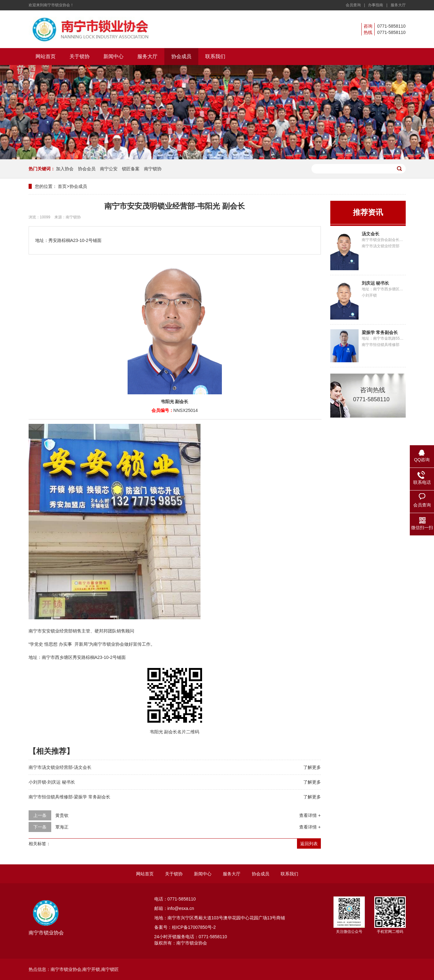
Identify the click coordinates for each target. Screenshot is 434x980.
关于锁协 (80, 56)
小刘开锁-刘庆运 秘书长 (52, 782)
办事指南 (376, 5)
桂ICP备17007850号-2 (194, 927)
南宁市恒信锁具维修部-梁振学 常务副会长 (70, 797)
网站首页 (46, 56)
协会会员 (87, 169)
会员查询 (353, 5)
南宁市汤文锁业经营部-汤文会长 (60, 767)
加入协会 (65, 169)
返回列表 (309, 844)
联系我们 (215, 56)
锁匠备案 (131, 169)
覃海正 (62, 827)
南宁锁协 (153, 169)
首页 (62, 186)
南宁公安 (109, 169)
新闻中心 (113, 56)
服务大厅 (398, 5)
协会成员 (181, 56)
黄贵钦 (62, 815)
